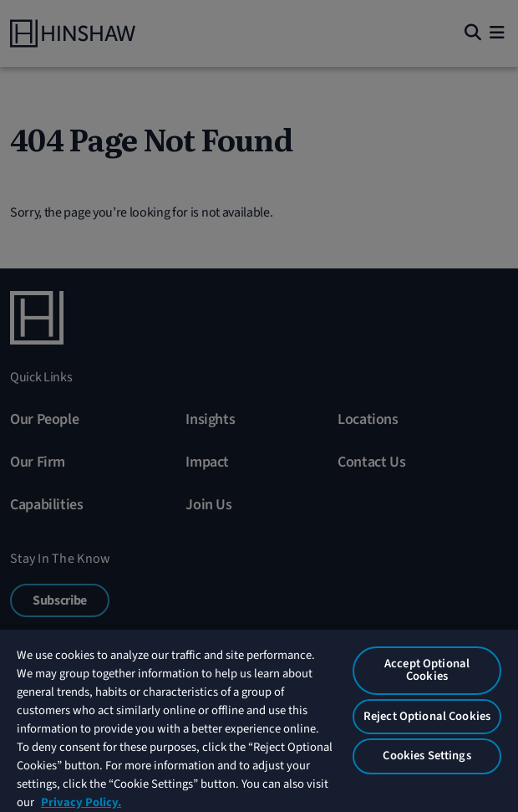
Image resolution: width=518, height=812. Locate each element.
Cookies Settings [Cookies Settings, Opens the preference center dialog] (427, 756)
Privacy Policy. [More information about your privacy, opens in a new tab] (81, 802)
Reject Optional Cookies (427, 716)
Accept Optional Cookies (427, 670)
